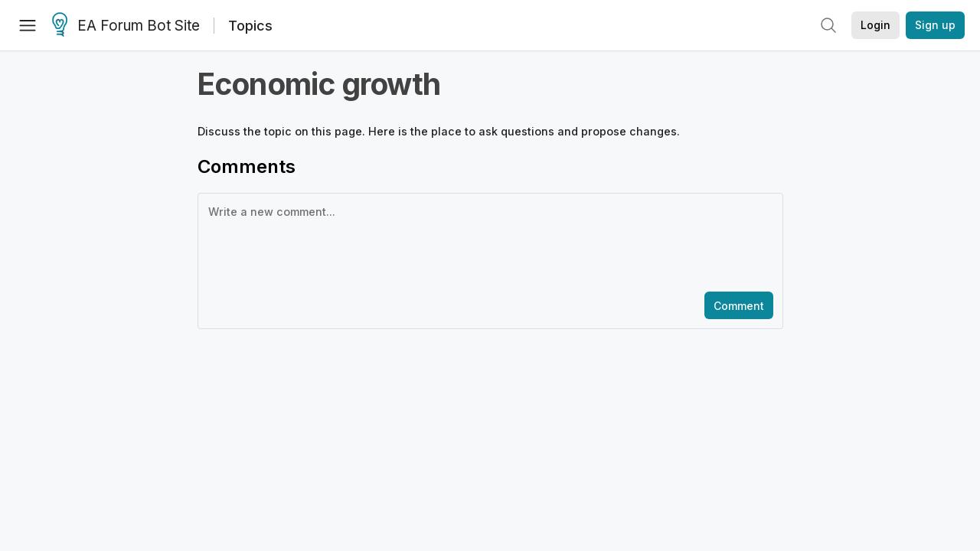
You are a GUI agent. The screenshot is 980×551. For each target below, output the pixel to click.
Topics (250, 26)
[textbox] (487, 241)
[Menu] (28, 25)
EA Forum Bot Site (126, 26)
